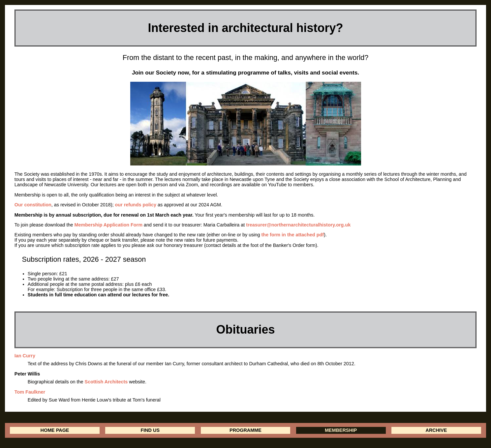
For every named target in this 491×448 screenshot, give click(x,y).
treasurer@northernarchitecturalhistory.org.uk (298, 225)
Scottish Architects (106, 382)
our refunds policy (136, 205)
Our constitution (33, 205)
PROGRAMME (245, 430)
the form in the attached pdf (293, 235)
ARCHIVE (436, 430)
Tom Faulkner (30, 392)
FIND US (150, 430)
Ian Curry (25, 356)
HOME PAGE (55, 430)
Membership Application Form (108, 225)
